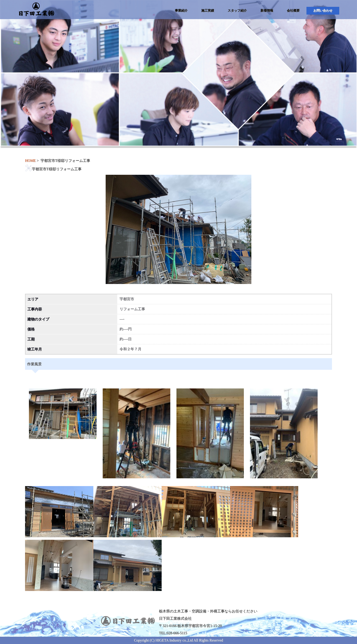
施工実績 (208, 11)
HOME (30, 161)
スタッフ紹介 (237, 11)
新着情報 (267, 11)
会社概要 (293, 11)
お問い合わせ (323, 11)
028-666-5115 (177, 633)
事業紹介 (181, 11)
